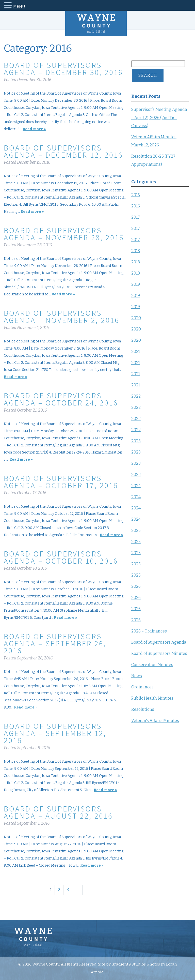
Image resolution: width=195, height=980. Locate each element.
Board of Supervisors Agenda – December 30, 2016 (63, 69)
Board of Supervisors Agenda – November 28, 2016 (64, 234)
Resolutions (143, 709)
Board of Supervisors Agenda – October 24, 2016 (61, 399)
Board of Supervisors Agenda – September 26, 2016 (55, 643)
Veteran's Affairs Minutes (155, 721)
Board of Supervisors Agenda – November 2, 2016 (62, 316)
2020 (136, 318)
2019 (136, 284)
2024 (136, 486)
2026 (136, 586)
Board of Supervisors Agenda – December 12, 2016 (63, 151)
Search (148, 75)
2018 (136, 251)
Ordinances (142, 687)
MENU (19, 6)
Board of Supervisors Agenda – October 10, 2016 (61, 557)
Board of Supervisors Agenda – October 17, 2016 (61, 482)
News (137, 676)
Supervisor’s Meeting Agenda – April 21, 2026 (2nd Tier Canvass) (159, 118)
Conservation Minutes (152, 665)
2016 (136, 195)
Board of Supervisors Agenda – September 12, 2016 (55, 733)
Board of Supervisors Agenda (159, 642)
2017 (136, 217)
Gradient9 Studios (129, 964)
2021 (136, 351)
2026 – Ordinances (149, 631)
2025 (136, 530)
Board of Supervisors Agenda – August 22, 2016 (58, 812)
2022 (136, 396)
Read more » (34, 129)
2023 (136, 441)
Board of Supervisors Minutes (159, 653)
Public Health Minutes (152, 698)
